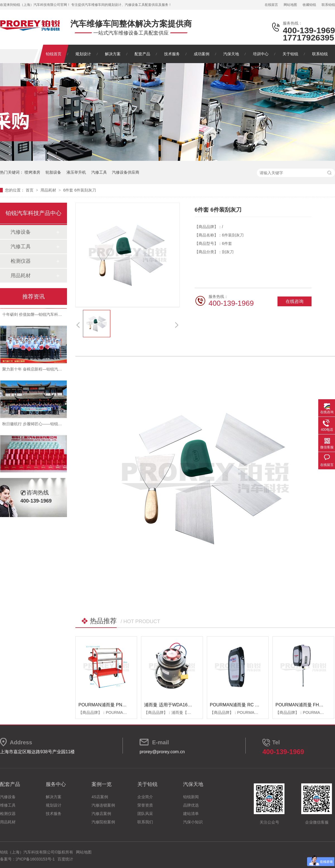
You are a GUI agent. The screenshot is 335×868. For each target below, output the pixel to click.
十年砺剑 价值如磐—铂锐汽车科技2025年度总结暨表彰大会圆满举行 (62, 316)
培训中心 (261, 54)
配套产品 (142, 54)
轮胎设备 (53, 172)
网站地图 (290, 5)
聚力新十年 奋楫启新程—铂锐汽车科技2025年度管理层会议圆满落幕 (62, 370)
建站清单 (191, 814)
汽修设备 (21, 232)
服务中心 (56, 784)
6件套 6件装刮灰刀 (79, 190)
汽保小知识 (193, 822)
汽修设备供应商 (126, 172)
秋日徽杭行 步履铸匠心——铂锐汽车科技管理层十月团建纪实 (56, 425)
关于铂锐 (290, 54)
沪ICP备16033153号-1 (35, 859)
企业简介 (145, 797)
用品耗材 (49, 190)
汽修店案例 (101, 814)
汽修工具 (99, 172)
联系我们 (145, 822)
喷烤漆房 (32, 172)
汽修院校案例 (103, 822)
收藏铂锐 (309, 5)
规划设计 (83, 54)
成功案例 (202, 54)
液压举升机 (76, 172)
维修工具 (8, 805)
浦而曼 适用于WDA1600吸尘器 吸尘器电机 (187, 705)
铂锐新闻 (191, 797)
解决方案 (113, 54)
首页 (30, 190)
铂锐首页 (54, 54)
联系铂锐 (328, 5)
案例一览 (102, 784)
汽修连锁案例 (103, 805)
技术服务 (172, 54)
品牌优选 (191, 805)
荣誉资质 (145, 805)
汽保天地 (231, 54)
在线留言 (271, 5)
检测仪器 (21, 261)
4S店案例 (100, 797)
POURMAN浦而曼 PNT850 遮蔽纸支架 (117, 705)
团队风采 (145, 814)
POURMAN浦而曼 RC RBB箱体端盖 (246, 705)
